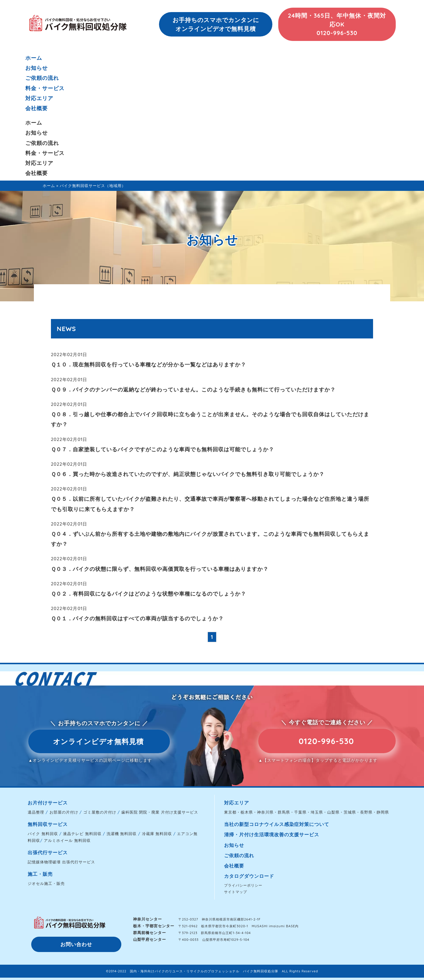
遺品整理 (36, 812)
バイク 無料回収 (43, 834)
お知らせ (37, 68)
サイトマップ (236, 892)
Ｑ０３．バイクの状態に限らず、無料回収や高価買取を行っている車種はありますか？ (160, 569)
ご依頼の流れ (42, 78)
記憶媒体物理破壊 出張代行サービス (61, 862)
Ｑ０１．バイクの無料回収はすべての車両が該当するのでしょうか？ (137, 618)
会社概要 (37, 108)
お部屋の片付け (64, 812)
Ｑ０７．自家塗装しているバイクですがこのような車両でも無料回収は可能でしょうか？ (163, 449)
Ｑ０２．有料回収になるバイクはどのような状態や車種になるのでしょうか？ (149, 594)
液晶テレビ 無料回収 (82, 834)
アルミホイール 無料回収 (67, 840)
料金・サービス (45, 88)
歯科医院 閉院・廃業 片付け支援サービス (160, 812)
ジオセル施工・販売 (46, 883)
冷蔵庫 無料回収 (157, 834)
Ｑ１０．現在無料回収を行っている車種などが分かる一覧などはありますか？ (149, 365)
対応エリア (39, 98)
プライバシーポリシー (243, 885)
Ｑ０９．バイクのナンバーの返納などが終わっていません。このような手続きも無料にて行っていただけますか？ (193, 390)
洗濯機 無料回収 (122, 834)
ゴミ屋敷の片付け (100, 812)
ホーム (34, 58)
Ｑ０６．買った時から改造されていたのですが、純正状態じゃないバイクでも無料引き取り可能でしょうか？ (188, 474)
